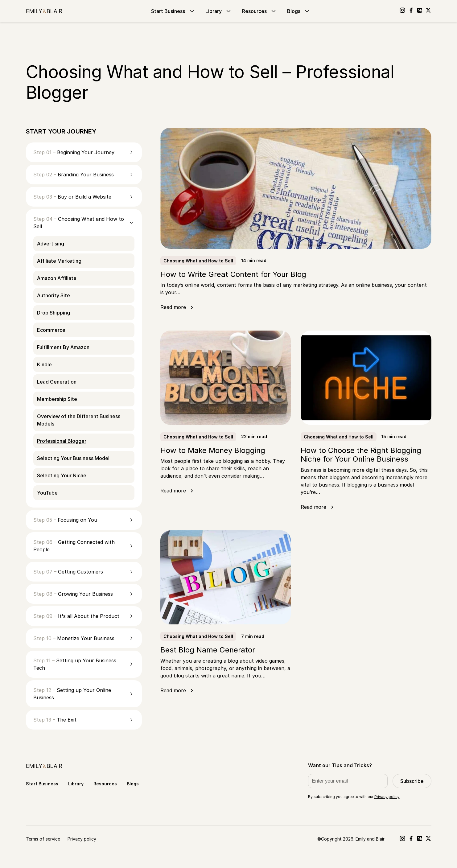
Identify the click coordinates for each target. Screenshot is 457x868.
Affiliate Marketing (59, 261)
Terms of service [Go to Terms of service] (43, 839)
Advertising (51, 244)
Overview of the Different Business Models (79, 420)
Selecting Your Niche (62, 475)
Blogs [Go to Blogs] (299, 11)
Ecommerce (51, 330)
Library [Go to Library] (219, 11)
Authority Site (54, 295)
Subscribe (412, 781)
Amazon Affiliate (57, 278)
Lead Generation (57, 382)
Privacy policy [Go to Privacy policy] (82, 839)
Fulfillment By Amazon (63, 347)
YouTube (47, 493)
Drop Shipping (54, 313)
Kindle (44, 364)
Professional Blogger (62, 441)
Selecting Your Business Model (73, 458)
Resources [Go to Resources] (260, 11)
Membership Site (57, 399)
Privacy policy (387, 797)
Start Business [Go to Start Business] (173, 11)
